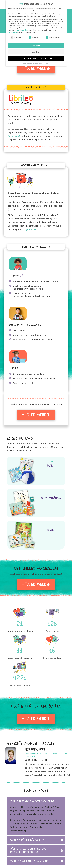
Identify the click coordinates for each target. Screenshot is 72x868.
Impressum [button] (46, 63)
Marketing (33, 37)
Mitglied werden (36, 68)
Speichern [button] (36, 52)
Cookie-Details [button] (27, 63)
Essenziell (16, 37)
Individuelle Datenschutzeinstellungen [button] (36, 58)
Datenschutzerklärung (22, 30)
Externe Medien (53, 37)
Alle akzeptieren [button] (36, 45)
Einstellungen (12, 32)
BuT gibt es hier (29, 229)
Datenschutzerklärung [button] (37, 63)
